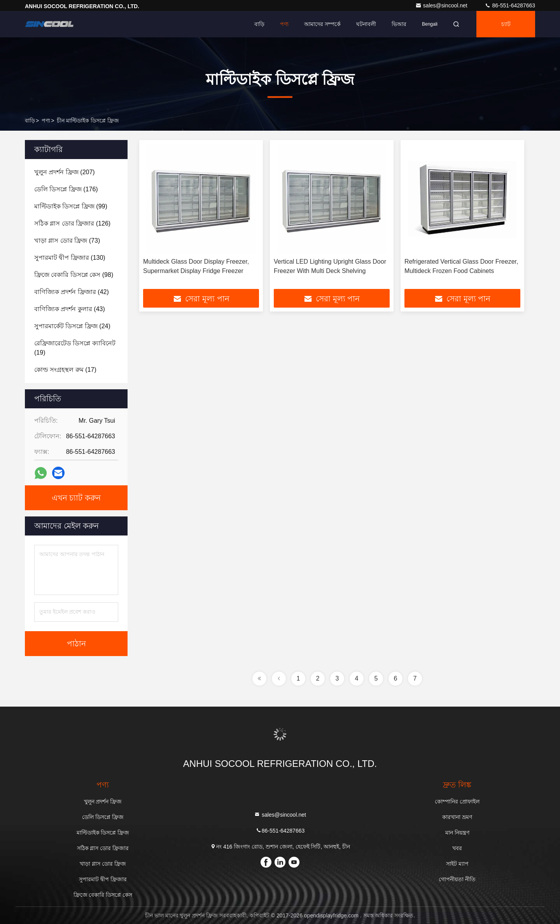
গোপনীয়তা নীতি (457, 879)
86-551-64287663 (510, 5)
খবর (457, 848)
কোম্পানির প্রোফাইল (457, 801)
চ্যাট (506, 24)
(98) (74, 275)
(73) (67, 241)
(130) (70, 258)
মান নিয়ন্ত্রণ (457, 833)
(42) (72, 292)
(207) (65, 172)
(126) (72, 223)
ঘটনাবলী (366, 24)
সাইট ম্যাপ (457, 864)
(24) (72, 326)
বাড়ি (259, 24)
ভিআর (399, 24)
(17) (65, 370)
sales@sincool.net (442, 5)
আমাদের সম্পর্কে (322, 24)
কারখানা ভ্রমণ (457, 817)
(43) (70, 309)
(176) (66, 189)
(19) (75, 348)
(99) (71, 206)
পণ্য (284, 24)
